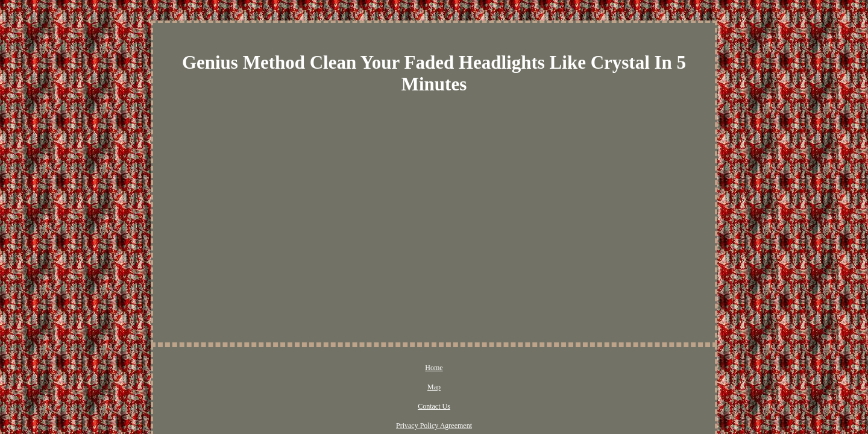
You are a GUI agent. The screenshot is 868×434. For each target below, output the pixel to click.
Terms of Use (525, 368)
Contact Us (385, 368)
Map (348, 368)
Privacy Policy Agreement (453, 368)
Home (317, 368)
